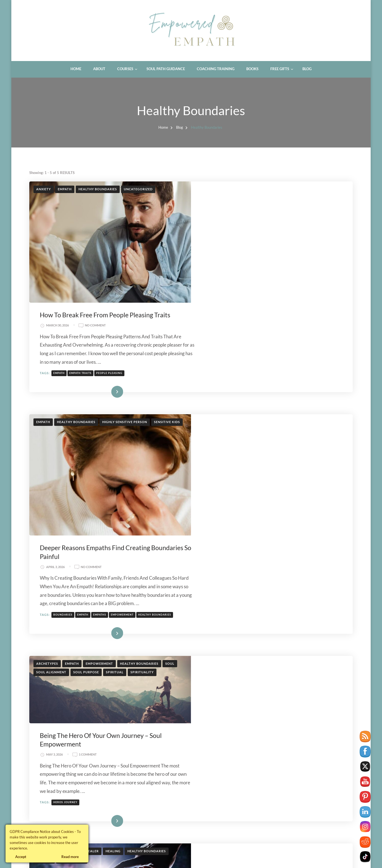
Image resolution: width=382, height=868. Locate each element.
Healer (92, 597)
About (99, 69)
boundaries (225, 412)
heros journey (228, 548)
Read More (264, 302)
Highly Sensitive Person (125, 332)
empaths (262, 412)
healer (246, 789)
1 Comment (250, 500)
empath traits (243, 252)
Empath (65, 189)
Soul (170, 476)
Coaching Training (216, 69)
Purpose (44, 605)
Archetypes (47, 476)
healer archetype (230, 677)
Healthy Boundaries (98, 189)
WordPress (140, 857)
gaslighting (226, 789)
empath (221, 252)
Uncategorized (138, 189)
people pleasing (272, 252)
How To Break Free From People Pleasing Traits (267, 194)
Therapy (157, 726)
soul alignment (51, 484)
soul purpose (86, 484)
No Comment (258, 205)
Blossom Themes (91, 857)
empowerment (284, 412)
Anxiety (44, 189)
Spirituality (142, 484)
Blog (307, 69)
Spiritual (115, 484)
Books (252, 69)
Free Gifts (280, 69)
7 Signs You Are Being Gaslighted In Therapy (263, 731)
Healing (113, 597)
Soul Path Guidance (166, 69)
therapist (264, 789)
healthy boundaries (317, 412)
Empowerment (99, 476)
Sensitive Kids (167, 332)
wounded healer (263, 677)
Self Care (134, 726)
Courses (125, 69)
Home (76, 69)
